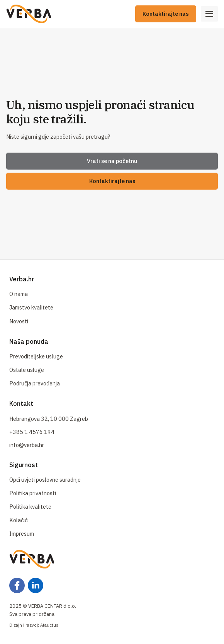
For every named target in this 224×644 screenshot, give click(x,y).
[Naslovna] (29, 14)
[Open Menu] (209, 14)
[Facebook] (17, 585)
